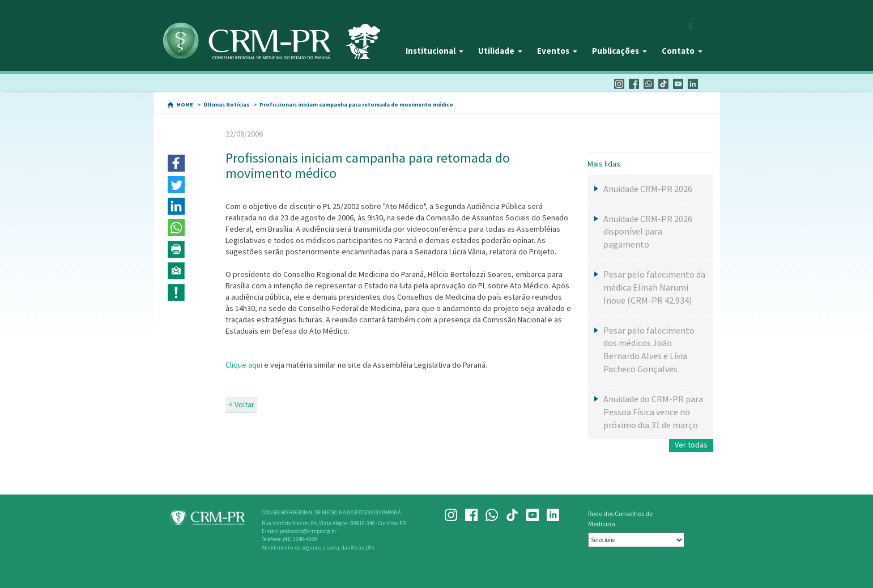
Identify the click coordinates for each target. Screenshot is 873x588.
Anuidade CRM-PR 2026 (648, 189)
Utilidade (500, 51)
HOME (185, 105)
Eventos (557, 51)
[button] (176, 163)
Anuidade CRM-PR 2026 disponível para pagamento (648, 232)
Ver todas (691, 445)
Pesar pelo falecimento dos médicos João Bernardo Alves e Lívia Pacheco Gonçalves (649, 350)
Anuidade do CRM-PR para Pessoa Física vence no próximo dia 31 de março (653, 412)
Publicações (619, 51)
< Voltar (241, 404)
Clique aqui (245, 365)
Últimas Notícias (226, 105)
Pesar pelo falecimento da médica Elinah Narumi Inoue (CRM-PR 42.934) (654, 287)
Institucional (435, 51)
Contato (682, 51)
